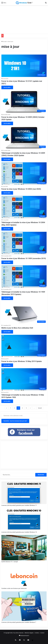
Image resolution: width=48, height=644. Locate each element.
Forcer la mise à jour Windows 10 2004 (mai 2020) (21, 189)
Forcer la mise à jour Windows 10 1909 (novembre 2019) (24, 258)
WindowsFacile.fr (25, 636)
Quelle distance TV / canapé (10, 562)
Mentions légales (29, 633)
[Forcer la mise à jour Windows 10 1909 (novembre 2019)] (24, 243)
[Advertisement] (25, 19)
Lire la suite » (7, 87)
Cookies (37, 633)
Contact (42, 633)
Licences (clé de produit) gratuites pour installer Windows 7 (19, 622)
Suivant (40, 408)
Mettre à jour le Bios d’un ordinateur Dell (17, 328)
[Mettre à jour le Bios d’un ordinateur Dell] (24, 312)
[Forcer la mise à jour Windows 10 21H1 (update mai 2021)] (24, 66)
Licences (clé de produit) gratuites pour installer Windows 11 (19, 505)
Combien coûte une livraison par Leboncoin (14, 588)
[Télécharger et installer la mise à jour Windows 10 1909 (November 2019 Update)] (24, 277)
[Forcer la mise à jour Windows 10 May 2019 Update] (24, 346)
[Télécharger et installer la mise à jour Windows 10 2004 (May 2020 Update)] (24, 207)
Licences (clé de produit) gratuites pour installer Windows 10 (19, 532)
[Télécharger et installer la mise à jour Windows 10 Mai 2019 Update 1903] (24, 379)
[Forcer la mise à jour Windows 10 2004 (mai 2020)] (24, 174)
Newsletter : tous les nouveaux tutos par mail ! (15, 421)
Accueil (4, 42)
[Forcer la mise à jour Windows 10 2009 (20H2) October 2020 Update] (24, 102)
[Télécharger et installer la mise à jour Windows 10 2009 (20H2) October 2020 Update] (24, 138)
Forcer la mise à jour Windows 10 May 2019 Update (22, 361)
